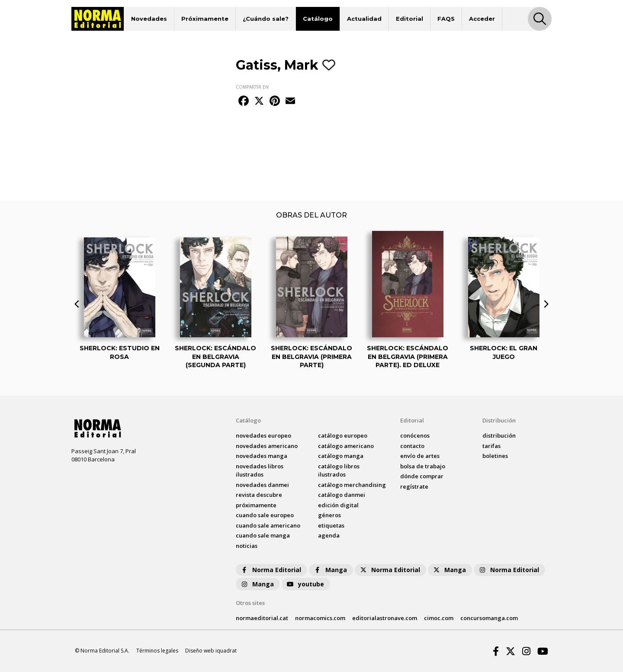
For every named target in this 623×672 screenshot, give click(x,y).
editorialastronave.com (385, 618)
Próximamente (205, 19)
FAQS (446, 19)
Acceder (482, 19)
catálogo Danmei (342, 495)
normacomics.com (320, 618)
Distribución (499, 420)
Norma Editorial (271, 570)
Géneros (329, 515)
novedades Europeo (263, 435)
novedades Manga (262, 456)
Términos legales (157, 651)
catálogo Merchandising (352, 485)
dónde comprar (422, 476)
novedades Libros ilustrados (260, 470)
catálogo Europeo (343, 435)
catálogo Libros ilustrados (339, 470)
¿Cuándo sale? (266, 19)
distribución (499, 435)
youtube (305, 584)
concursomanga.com (489, 618)
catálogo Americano (346, 446)
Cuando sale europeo (265, 515)
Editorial (409, 19)
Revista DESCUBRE (259, 495)
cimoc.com (439, 618)
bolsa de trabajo (423, 466)
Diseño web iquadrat (211, 651)
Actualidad (364, 19)
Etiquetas (331, 525)
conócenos (415, 435)
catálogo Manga (341, 456)
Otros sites (250, 603)
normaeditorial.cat (262, 618)
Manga (330, 570)
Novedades (149, 19)
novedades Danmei (262, 485)
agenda (329, 535)
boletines (495, 456)
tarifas (491, 446)
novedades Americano (267, 446)
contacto (412, 446)
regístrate (414, 486)
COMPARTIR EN (252, 87)
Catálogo (318, 19)
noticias (247, 546)
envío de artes (420, 456)
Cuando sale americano (268, 525)
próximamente (256, 505)
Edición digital (338, 505)
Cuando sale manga (263, 535)
